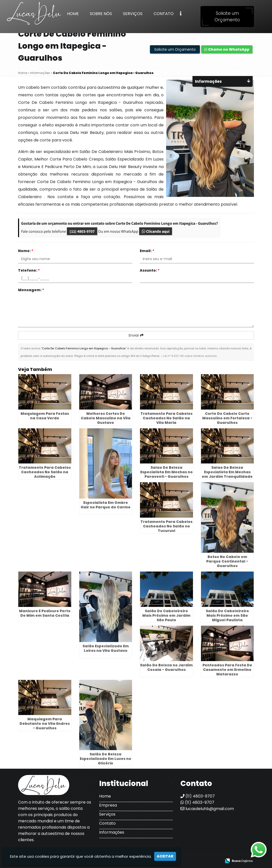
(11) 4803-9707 (82, 231)
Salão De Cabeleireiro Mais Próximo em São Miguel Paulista (227, 615)
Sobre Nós (101, 14)
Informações (112, 832)
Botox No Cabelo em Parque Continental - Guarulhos (227, 561)
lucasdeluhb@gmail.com (207, 809)
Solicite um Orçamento (227, 17)
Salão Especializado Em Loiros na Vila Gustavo (106, 648)
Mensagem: (31, 290)
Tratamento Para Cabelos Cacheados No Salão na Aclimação (45, 472)
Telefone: (29, 270)
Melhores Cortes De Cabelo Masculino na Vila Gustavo (106, 418)
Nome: (26, 251)
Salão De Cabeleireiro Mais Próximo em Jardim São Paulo (166, 615)
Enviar (136, 335)
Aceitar (165, 856)
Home (73, 14)
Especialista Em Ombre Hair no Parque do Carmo (106, 505)
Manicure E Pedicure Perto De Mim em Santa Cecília (45, 613)
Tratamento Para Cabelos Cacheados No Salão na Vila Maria (166, 418)
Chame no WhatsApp (227, 49)
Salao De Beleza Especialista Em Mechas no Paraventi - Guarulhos (166, 472)
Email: (147, 251)
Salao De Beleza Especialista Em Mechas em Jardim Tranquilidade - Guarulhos (227, 474)
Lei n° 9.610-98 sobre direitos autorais (190, 356)
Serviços (133, 14)
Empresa (108, 805)
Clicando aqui (156, 231)
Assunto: (150, 270)
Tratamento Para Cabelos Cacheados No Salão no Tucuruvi (166, 526)
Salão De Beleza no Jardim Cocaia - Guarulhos (166, 667)
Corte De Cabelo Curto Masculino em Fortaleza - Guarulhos (227, 418)
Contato (164, 14)
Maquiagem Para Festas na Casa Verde (45, 416)
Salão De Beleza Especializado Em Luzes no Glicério (106, 759)
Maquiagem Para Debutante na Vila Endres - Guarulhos (45, 724)
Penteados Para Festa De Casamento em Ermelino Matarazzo (227, 670)
